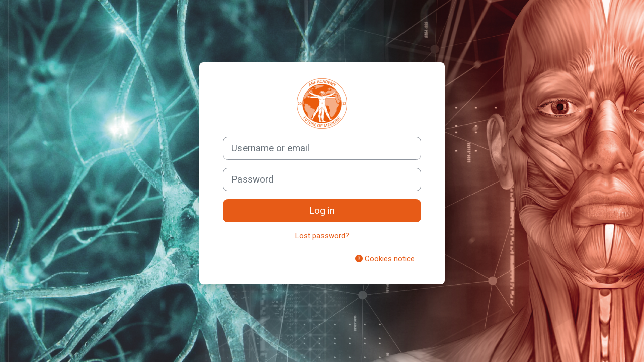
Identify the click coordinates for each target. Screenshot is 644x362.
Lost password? (322, 236)
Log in (322, 211)
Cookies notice (385, 259)
